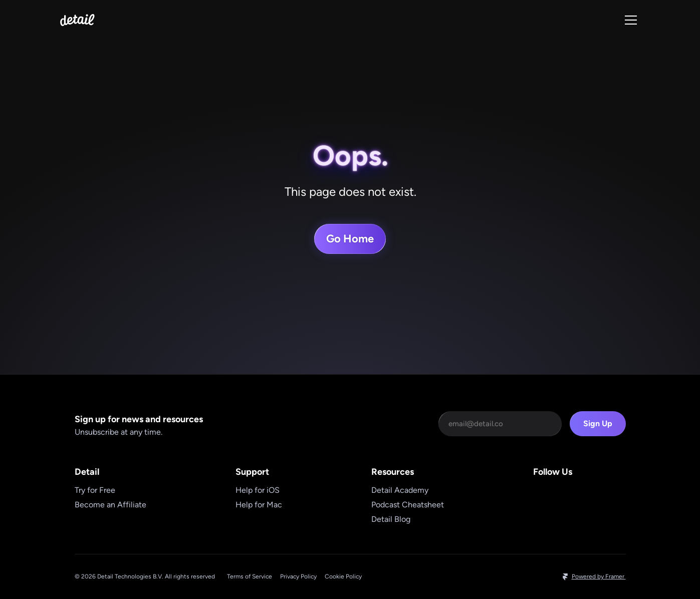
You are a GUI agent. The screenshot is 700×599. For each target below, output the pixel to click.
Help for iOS (258, 490)
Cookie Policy (343, 576)
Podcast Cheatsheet (408, 505)
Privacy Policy (298, 576)
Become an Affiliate (110, 505)
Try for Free (95, 490)
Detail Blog (391, 519)
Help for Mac (259, 505)
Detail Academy (400, 490)
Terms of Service (250, 576)
